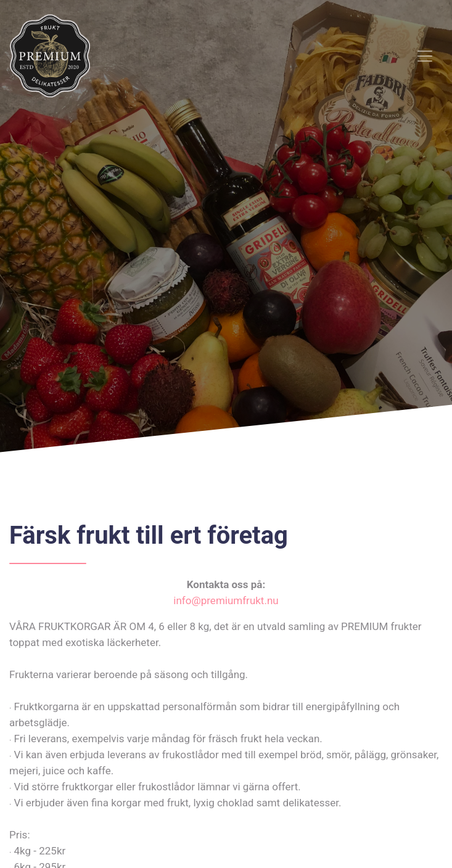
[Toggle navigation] (425, 56)
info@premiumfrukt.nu (226, 600)
